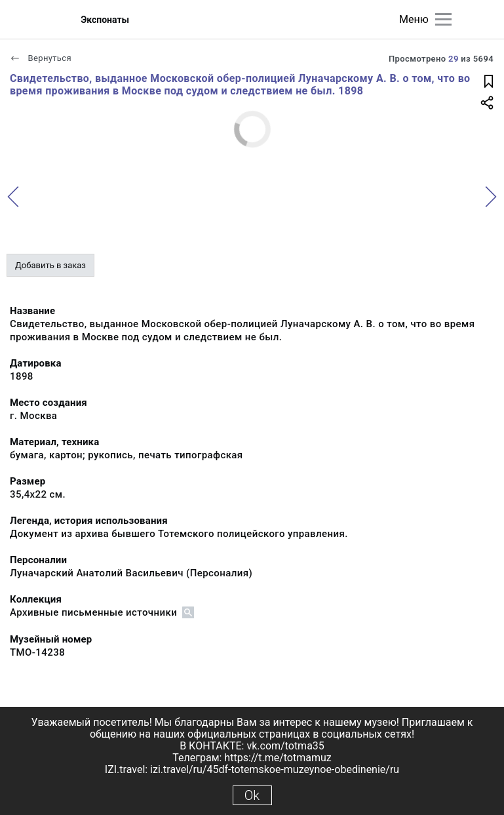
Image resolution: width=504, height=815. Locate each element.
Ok (252, 795)
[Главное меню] (443, 19)
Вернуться (41, 58)
